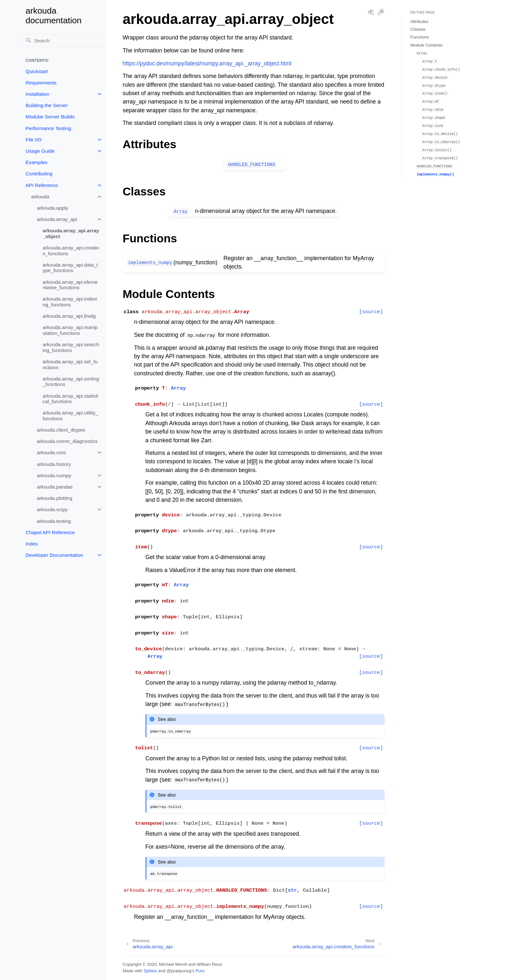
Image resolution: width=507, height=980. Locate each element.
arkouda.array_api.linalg (69, 316)
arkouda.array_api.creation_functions (71, 251)
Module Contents (426, 45)
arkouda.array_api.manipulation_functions (70, 330)
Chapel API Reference (50, 532)
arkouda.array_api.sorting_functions (71, 382)
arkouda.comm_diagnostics (67, 441)
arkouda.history (54, 464)
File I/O (34, 140)
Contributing (39, 174)
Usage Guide (40, 151)
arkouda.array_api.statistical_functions (70, 399)
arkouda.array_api (57, 219)
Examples (37, 162)
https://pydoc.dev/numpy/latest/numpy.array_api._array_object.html (207, 63)
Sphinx (150, 971)
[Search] (62, 40)
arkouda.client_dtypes (61, 430)
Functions (420, 37)
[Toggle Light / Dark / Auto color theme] (381, 13)
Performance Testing (48, 128)
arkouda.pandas (55, 487)
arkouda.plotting (55, 498)
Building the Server (47, 105)
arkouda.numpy (54, 475)
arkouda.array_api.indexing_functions (70, 302)
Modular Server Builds (50, 117)
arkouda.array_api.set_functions (70, 364)
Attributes (419, 22)
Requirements (41, 83)
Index (32, 544)
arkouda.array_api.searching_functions (71, 347)
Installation (38, 94)
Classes (418, 29)
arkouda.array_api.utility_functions (70, 416)
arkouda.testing (54, 521)
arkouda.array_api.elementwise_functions (70, 285)
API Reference (42, 185)
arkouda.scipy (52, 509)
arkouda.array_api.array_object (71, 233)
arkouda (40, 197)
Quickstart (37, 71)
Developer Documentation (54, 555)
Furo (200, 971)
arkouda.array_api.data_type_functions (70, 268)
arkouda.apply (53, 208)
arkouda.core (51, 452)
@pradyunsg (179, 971)
